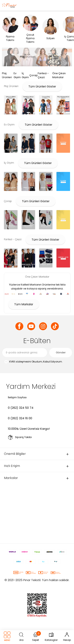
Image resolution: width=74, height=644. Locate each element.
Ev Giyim (17, 75)
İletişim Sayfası (17, 397)
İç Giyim (25, 75)
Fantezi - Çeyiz (43, 75)
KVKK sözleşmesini (20, 362)
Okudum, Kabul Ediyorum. (33, 362)
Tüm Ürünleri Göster (42, 86)
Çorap (34, 75)
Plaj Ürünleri (7, 75)
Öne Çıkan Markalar (59, 75)
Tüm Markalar (24, 304)
